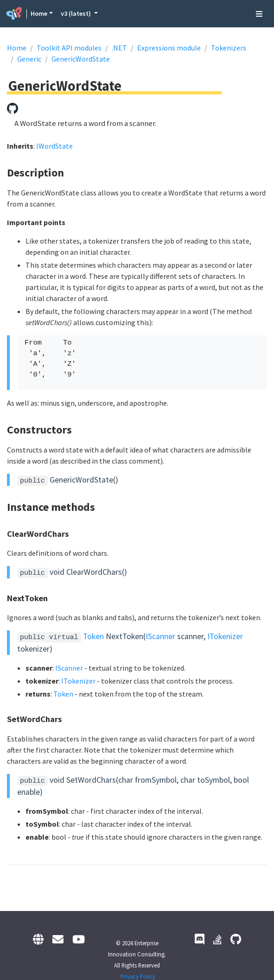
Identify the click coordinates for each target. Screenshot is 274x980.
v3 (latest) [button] (76, 13)
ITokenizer (225, 636)
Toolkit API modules (69, 48)
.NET (119, 48)
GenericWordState (81, 59)
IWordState (54, 146)
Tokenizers (229, 48)
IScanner (160, 636)
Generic (29, 59)
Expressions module (169, 48)
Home (39, 13)
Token (93, 636)
